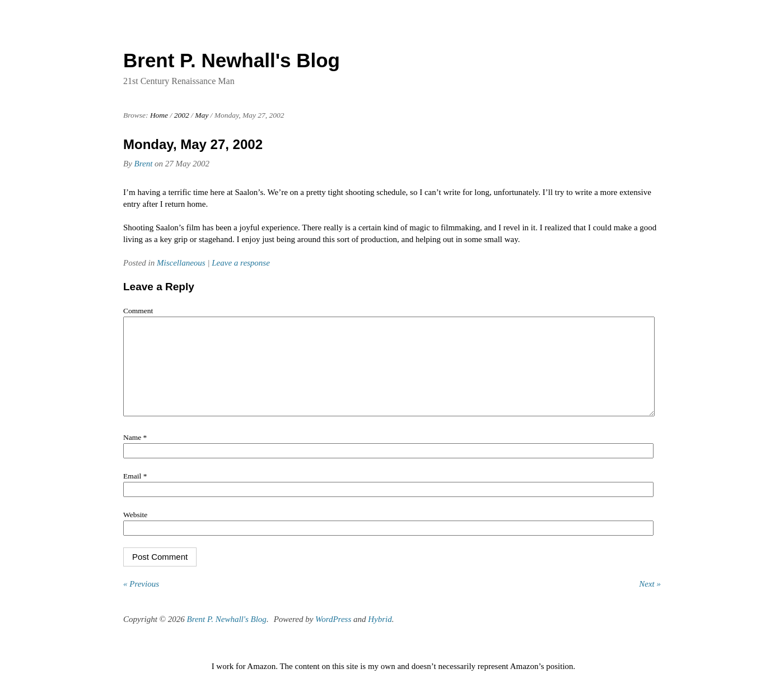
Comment (138, 311)
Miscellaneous (181, 263)
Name (135, 454)
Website (135, 531)
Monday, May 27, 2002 (193, 144)
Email (135, 493)
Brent (144, 164)
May (202, 115)
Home (159, 115)
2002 (182, 115)
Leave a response (241, 263)
